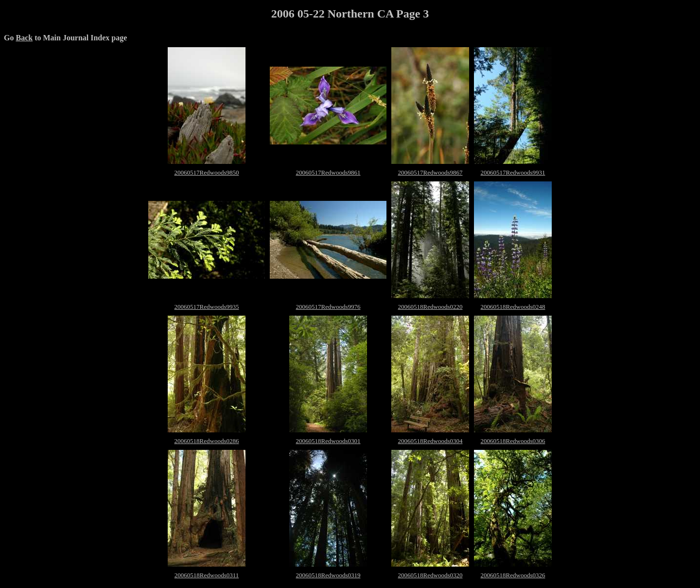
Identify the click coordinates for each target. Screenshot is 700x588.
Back (24, 38)
